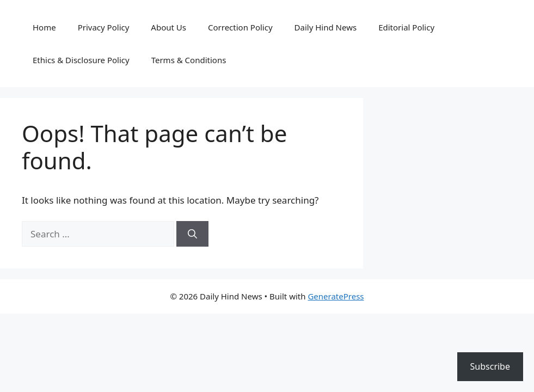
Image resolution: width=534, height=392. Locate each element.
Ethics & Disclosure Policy (81, 60)
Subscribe (490, 366)
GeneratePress (336, 296)
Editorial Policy (406, 27)
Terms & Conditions (189, 60)
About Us (168, 27)
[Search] (192, 234)
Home (44, 27)
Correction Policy (240, 27)
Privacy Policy (104, 27)
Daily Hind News (326, 27)
